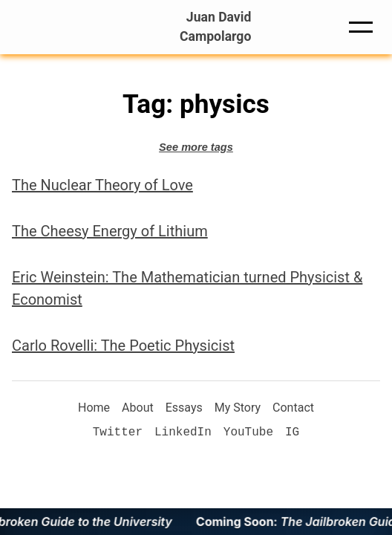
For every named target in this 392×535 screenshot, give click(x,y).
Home (94, 408)
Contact (293, 408)
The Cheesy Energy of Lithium (110, 231)
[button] (361, 27)
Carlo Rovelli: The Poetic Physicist (123, 346)
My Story (238, 408)
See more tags (196, 147)
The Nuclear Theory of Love (102, 185)
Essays (184, 408)
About (138, 408)
